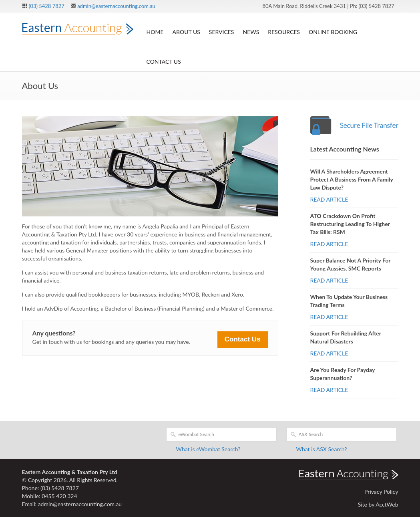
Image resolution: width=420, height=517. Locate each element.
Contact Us (164, 62)
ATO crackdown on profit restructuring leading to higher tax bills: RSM (350, 224)
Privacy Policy (381, 492)
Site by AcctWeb (378, 504)
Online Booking (333, 32)
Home (155, 32)
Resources (284, 32)
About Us (186, 32)
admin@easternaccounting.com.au (116, 6)
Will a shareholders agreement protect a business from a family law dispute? (352, 179)
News (251, 32)
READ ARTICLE (329, 199)
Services (222, 32)
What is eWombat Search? (208, 449)
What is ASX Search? (322, 449)
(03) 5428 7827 (47, 6)
